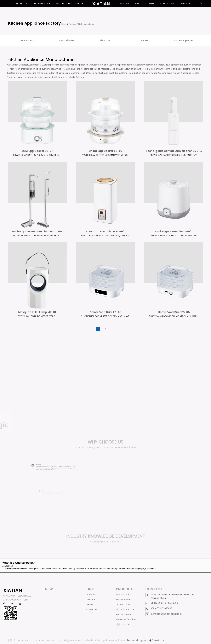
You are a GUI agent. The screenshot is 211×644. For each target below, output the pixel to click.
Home (64, 24)
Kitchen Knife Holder (126, 619)
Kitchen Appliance (183, 41)
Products (72, 24)
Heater (79, 3)
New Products (19, 3)
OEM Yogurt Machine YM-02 (105, 231)
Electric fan (63, 3)
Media (152, 3)
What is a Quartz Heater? (18, 563)
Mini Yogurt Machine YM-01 (174, 231)
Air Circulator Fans (125, 609)
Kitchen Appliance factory (121, 65)
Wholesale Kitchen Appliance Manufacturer (104, 640)
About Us (124, 3)
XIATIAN (13, 590)
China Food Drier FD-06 (105, 312)
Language (185, 3)
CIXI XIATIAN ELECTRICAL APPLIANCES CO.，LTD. (39, 640)
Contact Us (167, 3)
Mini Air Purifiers (124, 600)
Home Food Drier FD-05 (174, 312)
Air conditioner (42, 3)
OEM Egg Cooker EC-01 (37, 151)
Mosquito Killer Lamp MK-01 (37, 312)
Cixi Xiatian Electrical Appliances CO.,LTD (27, 65)
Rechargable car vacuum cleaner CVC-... (174, 151)
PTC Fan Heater (124, 614)
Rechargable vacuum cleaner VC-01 (37, 231)
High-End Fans (123, 595)
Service (139, 3)
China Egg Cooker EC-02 (105, 151)
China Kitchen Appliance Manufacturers (83, 65)
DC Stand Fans (123, 605)
